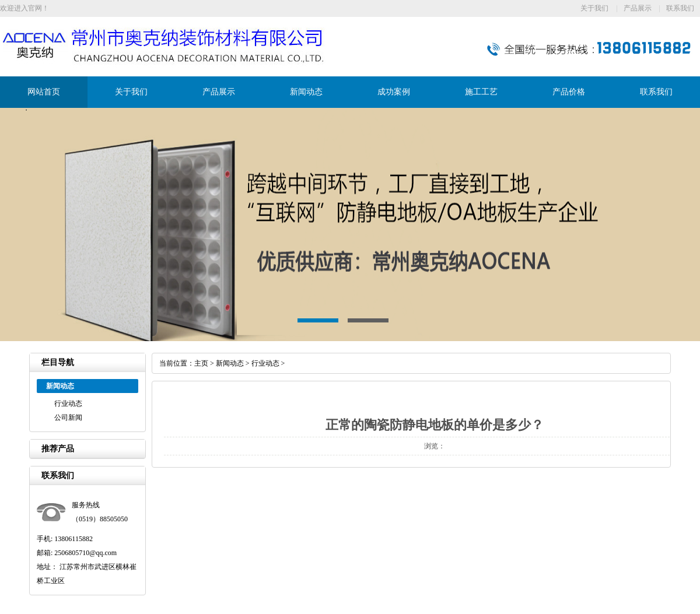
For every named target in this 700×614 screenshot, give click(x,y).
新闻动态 (306, 92)
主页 (201, 363)
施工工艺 (481, 92)
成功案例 (394, 92)
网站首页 (44, 92)
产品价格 (569, 92)
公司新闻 (68, 417)
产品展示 (638, 8)
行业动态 (68, 404)
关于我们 (594, 8)
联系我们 (680, 8)
